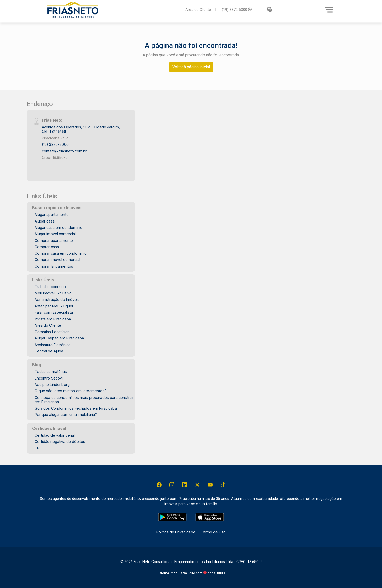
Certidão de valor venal (55, 435)
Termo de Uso (213, 532)
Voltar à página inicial (191, 67)
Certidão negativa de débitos (60, 442)
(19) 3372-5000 (237, 10)
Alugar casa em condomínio (59, 227)
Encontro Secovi (49, 378)
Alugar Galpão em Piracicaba (59, 338)
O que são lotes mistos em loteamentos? (71, 391)
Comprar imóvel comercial (57, 260)
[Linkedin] (185, 485)
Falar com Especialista (54, 312)
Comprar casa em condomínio (61, 253)
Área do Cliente (198, 10)
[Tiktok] (223, 485)
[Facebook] (159, 485)
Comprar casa (47, 247)
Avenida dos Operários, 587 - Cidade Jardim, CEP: (81, 129)
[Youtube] (210, 485)
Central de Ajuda (49, 351)
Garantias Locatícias (52, 332)
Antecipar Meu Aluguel (54, 306)
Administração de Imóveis (57, 300)
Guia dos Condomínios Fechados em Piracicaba (76, 408)
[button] (270, 10)
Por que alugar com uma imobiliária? (66, 415)
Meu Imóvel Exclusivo (53, 293)
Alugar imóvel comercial (55, 234)
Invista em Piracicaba (53, 319)
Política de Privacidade (176, 532)
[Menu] (329, 10)
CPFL (39, 448)
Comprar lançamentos (54, 266)
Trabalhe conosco (50, 287)
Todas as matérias (51, 371)
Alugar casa (45, 221)
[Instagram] (172, 485)
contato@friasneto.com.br (64, 151)
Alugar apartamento (52, 214)
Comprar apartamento (54, 240)
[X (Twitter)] (197, 485)
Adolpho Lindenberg (52, 384)
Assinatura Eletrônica (53, 345)
